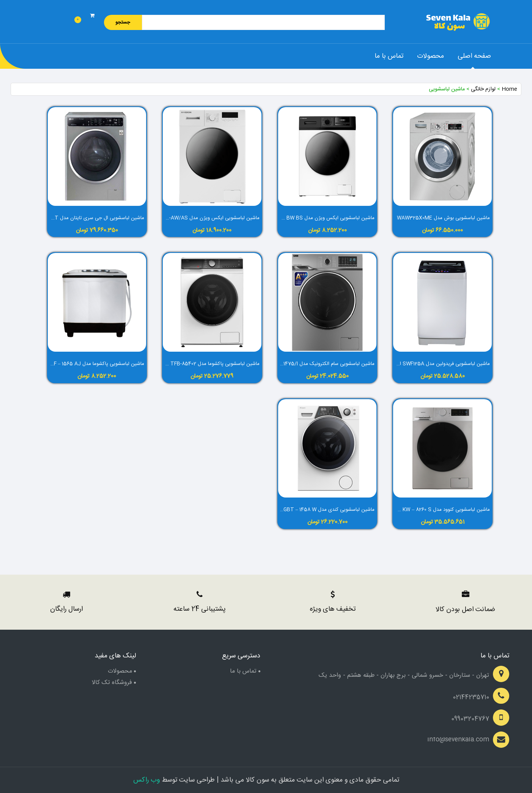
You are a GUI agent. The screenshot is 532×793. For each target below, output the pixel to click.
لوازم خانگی (483, 89)
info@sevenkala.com (458, 740)
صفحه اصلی (474, 56)
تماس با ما (389, 56)
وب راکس (146, 780)
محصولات (430, 56)
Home (509, 89)
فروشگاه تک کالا (112, 683)
